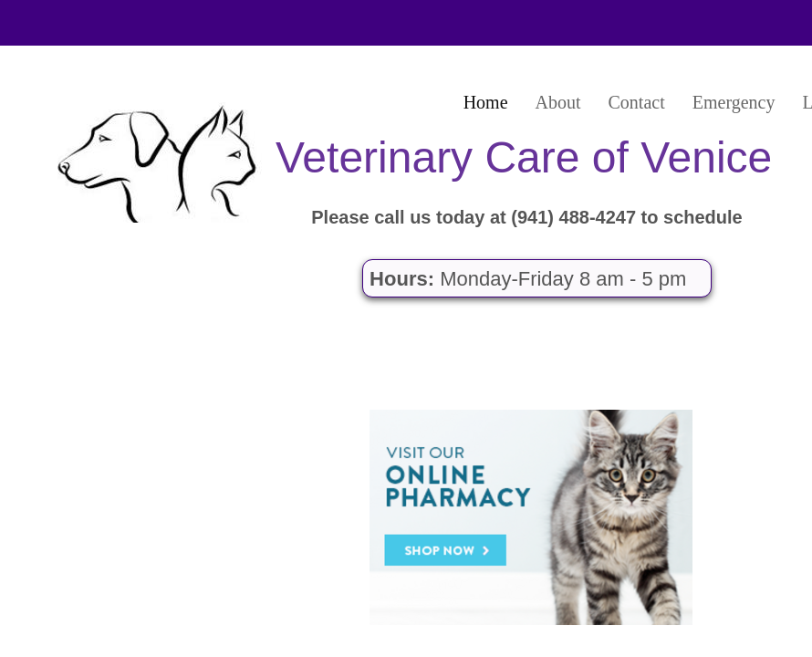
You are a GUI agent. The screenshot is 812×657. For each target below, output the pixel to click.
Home (486, 102)
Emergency (734, 102)
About (558, 102)
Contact (637, 102)
